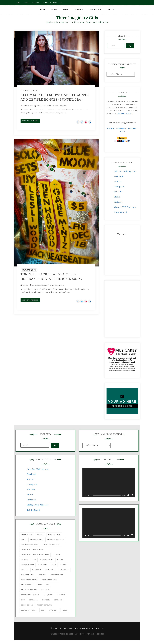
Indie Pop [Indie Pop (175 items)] (64, 570)
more (122, 131)
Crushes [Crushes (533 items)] (25, 560)
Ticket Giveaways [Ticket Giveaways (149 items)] (29, 610)
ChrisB (25, 285)
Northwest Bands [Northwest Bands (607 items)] (29, 580)
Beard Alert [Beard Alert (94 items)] (27, 535)
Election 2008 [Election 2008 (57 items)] (27, 565)
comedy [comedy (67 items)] (57, 555)
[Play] (85, 495)
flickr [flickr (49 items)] (63, 565)
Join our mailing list (52, 3)
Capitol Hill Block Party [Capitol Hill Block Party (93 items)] (33, 550)
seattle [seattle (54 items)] (61, 595)
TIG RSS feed (120, 212)
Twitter (118, 182)
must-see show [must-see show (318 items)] (28, 575)
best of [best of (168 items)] (40, 535)
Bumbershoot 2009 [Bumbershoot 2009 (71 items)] (51, 545)
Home (42, 10)
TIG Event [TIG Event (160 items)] (53, 610)
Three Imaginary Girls (77, 18)
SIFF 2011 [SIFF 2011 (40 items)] (46, 600)
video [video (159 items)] (65, 610)
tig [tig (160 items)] (43, 610)
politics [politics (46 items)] (45, 590)
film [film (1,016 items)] (54, 565)
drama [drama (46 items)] (60, 560)
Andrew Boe (28, 106)
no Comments (60, 106)
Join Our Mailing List (125, 171)
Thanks (36, 3)
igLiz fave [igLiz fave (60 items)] (37, 570)
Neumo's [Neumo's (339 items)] (43, 575)
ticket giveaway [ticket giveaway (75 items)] (45, 605)
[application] (109, 483)
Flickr (117, 197)
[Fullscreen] (132, 495)
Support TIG (95, 10)
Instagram (119, 187)
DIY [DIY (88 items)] (34, 560)
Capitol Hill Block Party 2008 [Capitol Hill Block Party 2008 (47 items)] (35, 555)
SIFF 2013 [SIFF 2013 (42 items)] (58, 600)
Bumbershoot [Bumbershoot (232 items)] (36, 540)
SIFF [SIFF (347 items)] (23, 600)
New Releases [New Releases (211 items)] (57, 575)
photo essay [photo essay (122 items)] (27, 585)
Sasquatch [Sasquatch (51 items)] (48, 595)
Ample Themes (97, 634)
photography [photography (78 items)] (43, 585)
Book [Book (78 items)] (23, 540)
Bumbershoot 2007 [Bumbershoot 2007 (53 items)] (56, 540)
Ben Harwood (29, 270)
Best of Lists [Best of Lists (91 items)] (54, 535)
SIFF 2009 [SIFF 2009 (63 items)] (33, 600)
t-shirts (132, 128)
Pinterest (119, 202)
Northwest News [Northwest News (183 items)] (50, 580)
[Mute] (128, 495)
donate (110, 128)
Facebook (119, 176)
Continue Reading (30, 121)
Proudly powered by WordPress (64, 634)
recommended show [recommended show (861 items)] (30, 595)
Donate (26, 3)
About (17, 3)
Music (54, 10)
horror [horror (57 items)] (24, 570)
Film (66, 10)
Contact (78, 10)
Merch (111, 10)
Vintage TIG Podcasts (125, 207)
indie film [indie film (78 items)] (51, 570)
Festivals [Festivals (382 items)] (43, 565)
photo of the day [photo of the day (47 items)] (29, 590)
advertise (121, 128)
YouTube (118, 192)
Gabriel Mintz (30, 91)
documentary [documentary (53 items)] (47, 560)
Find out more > (125, 114)
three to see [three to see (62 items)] (27, 605)
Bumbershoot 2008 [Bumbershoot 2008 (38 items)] (30, 545)
